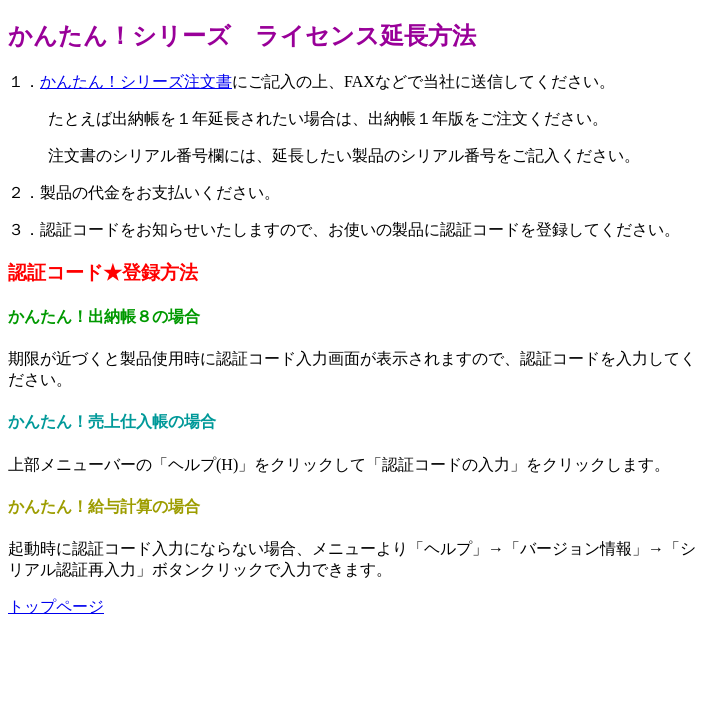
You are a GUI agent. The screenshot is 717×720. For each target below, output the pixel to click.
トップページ (56, 606)
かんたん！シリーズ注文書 (136, 81)
